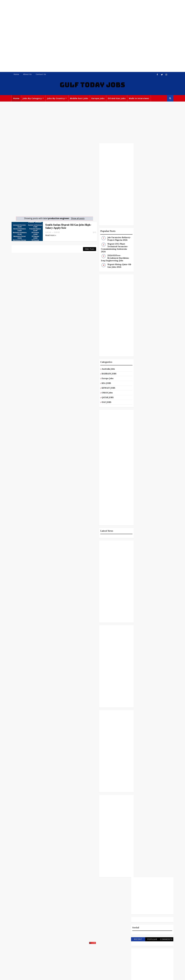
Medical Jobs (156, 393)
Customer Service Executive (147, 377)
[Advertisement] (92, 18)
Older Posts (84, 248)
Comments (166, 206)
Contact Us (41, 74)
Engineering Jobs (142, 383)
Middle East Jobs (80, 99)
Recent (137, 206)
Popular (152, 206)
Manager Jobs (140, 393)
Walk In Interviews (140, 99)
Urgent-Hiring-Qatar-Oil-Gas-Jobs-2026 (114, 266)
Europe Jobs (99, 99)
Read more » (47, 235)
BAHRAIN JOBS (104, 374)
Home (17, 74)
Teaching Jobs (153, 409)
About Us (28, 74)
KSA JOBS (101, 383)
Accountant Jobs (141, 361)
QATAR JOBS (102, 398)
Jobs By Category (33, 99)
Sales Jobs (138, 409)
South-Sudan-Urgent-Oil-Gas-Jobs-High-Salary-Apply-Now (65, 227)
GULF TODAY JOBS (93, 85)
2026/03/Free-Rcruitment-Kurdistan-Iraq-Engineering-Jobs (110, 258)
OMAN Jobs (102, 393)
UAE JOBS (101, 402)
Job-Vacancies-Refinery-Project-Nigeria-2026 (114, 239)
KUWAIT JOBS (103, 388)
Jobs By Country (57, 99)
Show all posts (75, 219)
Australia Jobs (103, 369)
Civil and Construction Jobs (146, 372)
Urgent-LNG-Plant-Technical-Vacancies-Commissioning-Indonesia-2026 (109, 248)
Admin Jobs (158, 361)
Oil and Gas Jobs (117, 99)
